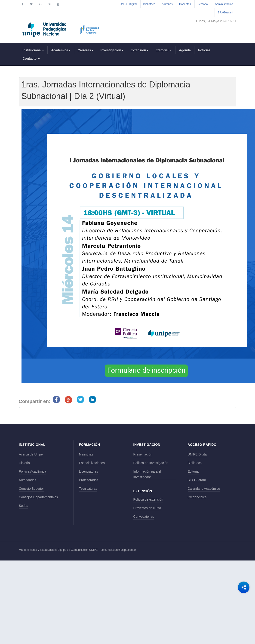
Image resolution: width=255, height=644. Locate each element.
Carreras (86, 50)
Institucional (33, 50)
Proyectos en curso (147, 508)
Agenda (185, 50)
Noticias (204, 50)
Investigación (112, 50)
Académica (61, 50)
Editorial (164, 50)
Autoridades (28, 480)
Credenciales (197, 497)
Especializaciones (92, 463)
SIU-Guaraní (225, 12)
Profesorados (89, 480)
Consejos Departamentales (38, 497)
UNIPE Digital (128, 4)
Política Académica (33, 471)
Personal (203, 4)
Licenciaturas (89, 471)
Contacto (31, 59)
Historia (24, 463)
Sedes (24, 506)
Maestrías (86, 454)
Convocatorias (144, 517)
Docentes (185, 4)
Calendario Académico (204, 489)
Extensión (140, 50)
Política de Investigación (151, 463)
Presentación (143, 454)
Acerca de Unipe (31, 454)
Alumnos (167, 4)
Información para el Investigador (147, 474)
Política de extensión (148, 499)
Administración (224, 4)
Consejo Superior (31, 489)
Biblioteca (149, 4)
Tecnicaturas (88, 489)
